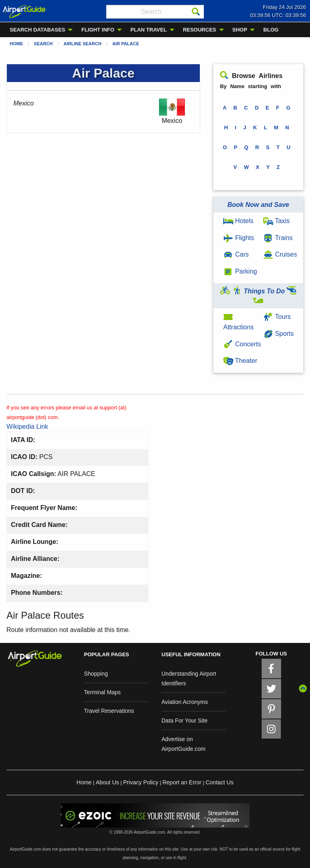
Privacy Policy (141, 782)
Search (43, 44)
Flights (239, 238)
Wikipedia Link (27, 427)
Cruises (280, 254)
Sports (279, 334)
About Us (107, 782)
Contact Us (219, 782)
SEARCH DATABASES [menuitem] (37, 30)
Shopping (96, 674)
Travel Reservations (109, 711)
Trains (278, 238)
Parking (240, 271)
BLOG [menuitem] (271, 30)
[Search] (196, 12)
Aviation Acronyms (185, 702)
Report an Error (182, 782)
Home (16, 44)
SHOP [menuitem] (240, 30)
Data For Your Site (184, 721)
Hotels (238, 221)
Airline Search (83, 44)
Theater (240, 361)
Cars (236, 254)
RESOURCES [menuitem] (199, 30)
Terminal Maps (102, 692)
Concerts (242, 344)
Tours (277, 317)
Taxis (276, 221)
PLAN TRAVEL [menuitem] (149, 30)
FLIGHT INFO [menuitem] (98, 30)
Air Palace (126, 44)
